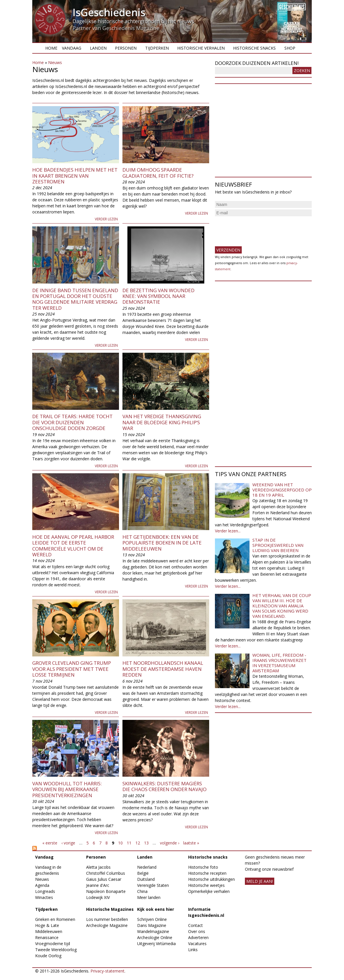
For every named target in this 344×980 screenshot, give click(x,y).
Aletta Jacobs (98, 867)
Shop (290, 48)
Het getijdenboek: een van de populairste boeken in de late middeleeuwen (162, 543)
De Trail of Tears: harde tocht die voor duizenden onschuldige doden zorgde (72, 422)
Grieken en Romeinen (55, 919)
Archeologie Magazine (107, 925)
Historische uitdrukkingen (211, 879)
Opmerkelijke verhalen (209, 891)
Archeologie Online (155, 937)
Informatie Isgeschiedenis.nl (206, 912)
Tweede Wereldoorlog (56, 950)
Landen (98, 48)
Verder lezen (106, 219)
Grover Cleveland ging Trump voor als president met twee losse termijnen (72, 669)
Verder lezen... (228, 531)
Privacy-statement (107, 971)
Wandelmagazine (153, 931)
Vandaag (72, 48)
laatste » (191, 843)
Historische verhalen (201, 48)
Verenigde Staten (153, 885)
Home (51, 48)
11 (129, 843)
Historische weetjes (206, 885)
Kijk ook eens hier (156, 909)
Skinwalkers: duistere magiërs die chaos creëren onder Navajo (165, 786)
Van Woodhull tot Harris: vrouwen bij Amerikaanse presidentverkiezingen (67, 789)
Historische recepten (207, 873)
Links (193, 950)
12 (138, 843)
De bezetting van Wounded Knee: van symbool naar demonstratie (158, 296)
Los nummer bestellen (107, 919)
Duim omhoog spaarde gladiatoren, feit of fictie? (158, 173)
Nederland (147, 867)
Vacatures (197, 944)
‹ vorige (68, 843)
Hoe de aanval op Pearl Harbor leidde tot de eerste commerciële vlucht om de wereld (73, 546)
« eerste (50, 843)
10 (120, 843)
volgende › (170, 843)
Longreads (45, 891)
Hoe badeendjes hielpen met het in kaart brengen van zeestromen (75, 176)
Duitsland (146, 879)
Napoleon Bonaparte (106, 891)
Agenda (42, 885)
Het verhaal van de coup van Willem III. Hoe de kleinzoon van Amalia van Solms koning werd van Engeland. (282, 606)
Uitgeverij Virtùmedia (156, 944)
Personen (126, 48)
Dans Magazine (152, 925)
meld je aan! (260, 881)
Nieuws (55, 62)
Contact (195, 925)
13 (146, 843)
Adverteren (198, 937)
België (143, 873)
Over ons (197, 931)
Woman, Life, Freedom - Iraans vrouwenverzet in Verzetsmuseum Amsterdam (279, 663)
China (142, 891)
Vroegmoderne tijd (53, 944)
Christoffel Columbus (106, 873)
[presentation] (259, 229)
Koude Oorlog (48, 956)
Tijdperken (157, 48)
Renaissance (47, 937)
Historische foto (203, 867)
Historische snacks (254, 48)
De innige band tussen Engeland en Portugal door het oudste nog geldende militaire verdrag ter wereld (75, 299)
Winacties (44, 897)
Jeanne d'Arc (98, 885)
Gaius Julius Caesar (104, 879)
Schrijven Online (152, 919)
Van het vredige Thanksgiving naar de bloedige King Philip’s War (162, 422)
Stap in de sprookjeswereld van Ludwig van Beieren (278, 545)
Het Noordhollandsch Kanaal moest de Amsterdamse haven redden (163, 669)
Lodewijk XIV (98, 897)
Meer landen (149, 897)
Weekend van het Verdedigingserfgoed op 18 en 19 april (282, 490)
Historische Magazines (110, 909)
